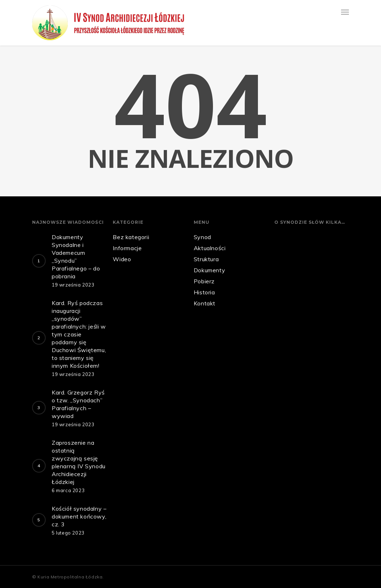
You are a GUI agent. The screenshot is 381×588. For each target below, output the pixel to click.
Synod (202, 237)
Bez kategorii (131, 237)
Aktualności (210, 248)
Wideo (122, 259)
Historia (204, 292)
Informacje (127, 248)
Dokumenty (209, 270)
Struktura (206, 259)
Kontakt (205, 303)
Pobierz (204, 281)
